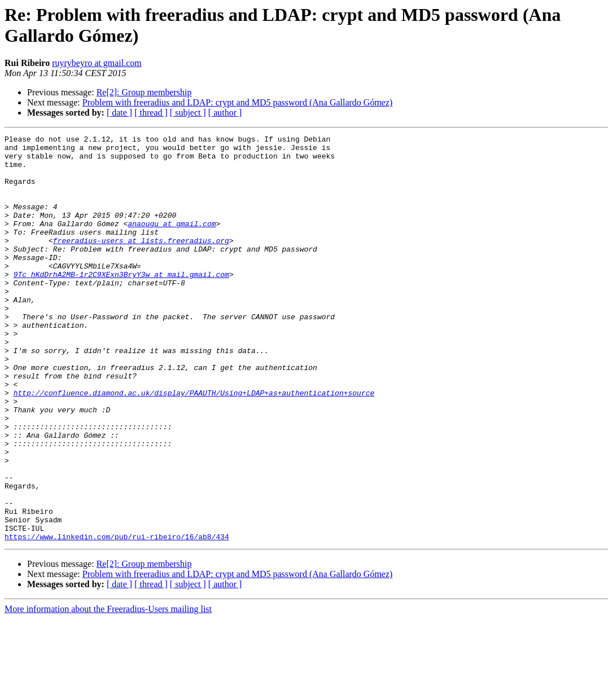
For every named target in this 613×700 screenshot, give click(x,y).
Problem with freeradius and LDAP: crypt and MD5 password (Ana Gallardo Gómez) (238, 102)
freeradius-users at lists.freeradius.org (141, 262)
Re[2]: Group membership (144, 92)
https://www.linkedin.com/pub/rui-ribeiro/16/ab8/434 (117, 618)
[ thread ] (151, 113)
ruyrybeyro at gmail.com (97, 63)
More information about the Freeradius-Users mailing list (108, 690)
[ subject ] (188, 113)
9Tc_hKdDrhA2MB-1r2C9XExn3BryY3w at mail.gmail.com (121, 303)
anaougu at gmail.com (172, 242)
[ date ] (119, 113)
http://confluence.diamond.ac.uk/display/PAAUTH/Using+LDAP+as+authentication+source (194, 445)
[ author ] (225, 113)
